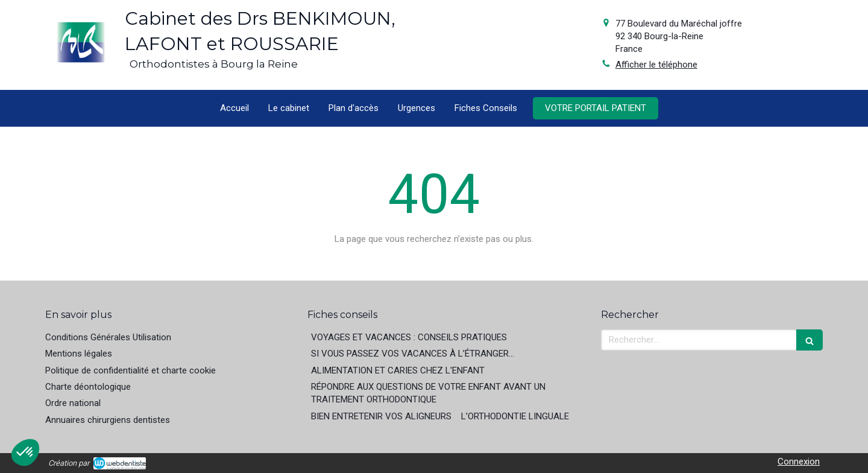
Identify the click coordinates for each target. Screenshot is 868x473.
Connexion (799, 462)
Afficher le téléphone (656, 65)
